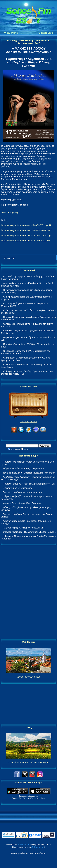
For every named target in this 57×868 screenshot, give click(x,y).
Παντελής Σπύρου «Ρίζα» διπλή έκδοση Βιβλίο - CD (29, 484)
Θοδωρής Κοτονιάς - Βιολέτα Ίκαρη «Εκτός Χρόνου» (29, 532)
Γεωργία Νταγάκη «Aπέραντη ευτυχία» (22, 492)
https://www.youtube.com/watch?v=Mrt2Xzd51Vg (26, 235)
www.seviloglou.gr (10, 212)
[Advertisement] (29, 592)
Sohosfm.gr (23, 844)
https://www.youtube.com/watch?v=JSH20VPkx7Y (26, 230)
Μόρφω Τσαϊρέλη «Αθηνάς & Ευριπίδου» (24, 468)
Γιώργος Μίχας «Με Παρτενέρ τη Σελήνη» (24, 528)
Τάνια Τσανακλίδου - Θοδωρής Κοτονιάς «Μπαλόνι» (29, 473)
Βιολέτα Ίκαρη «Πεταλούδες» (17, 488)
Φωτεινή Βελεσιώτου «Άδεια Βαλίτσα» (22, 503)
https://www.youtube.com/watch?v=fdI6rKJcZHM (26, 241)
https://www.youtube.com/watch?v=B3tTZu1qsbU (26, 225)
